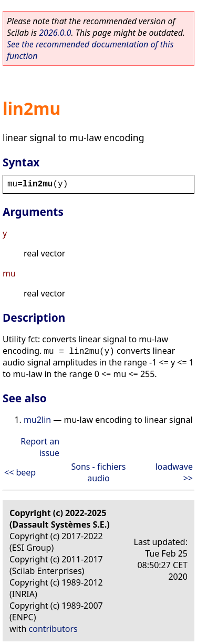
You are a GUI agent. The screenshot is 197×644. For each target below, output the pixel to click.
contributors (53, 629)
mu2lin (37, 420)
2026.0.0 (55, 33)
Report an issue (40, 447)
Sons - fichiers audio (98, 472)
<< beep (20, 472)
